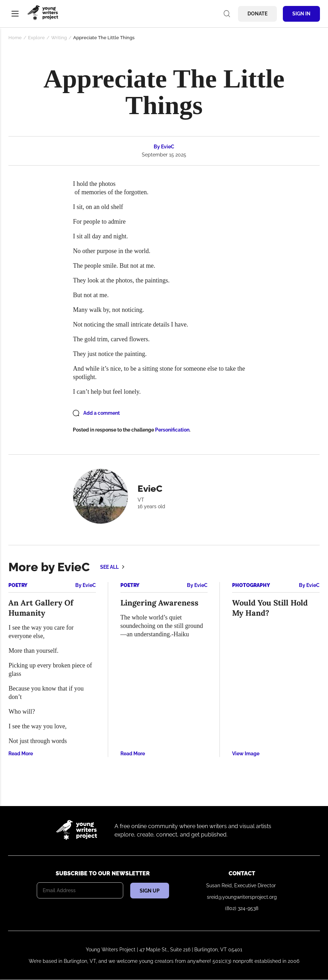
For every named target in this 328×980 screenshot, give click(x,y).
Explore (36, 38)
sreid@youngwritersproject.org (242, 897)
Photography (251, 585)
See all (109, 567)
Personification (172, 430)
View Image (246, 754)
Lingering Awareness (159, 603)
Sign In (301, 14)
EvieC (168, 147)
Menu (15, 14)
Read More (21, 754)
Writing (59, 38)
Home (15, 38)
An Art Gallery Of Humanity (41, 608)
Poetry (18, 585)
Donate (257, 14)
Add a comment (102, 413)
